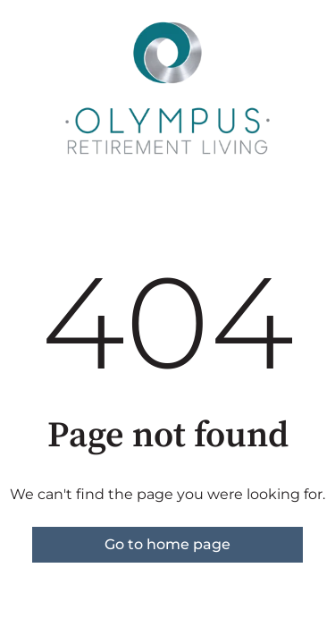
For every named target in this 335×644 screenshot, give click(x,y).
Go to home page (167, 544)
